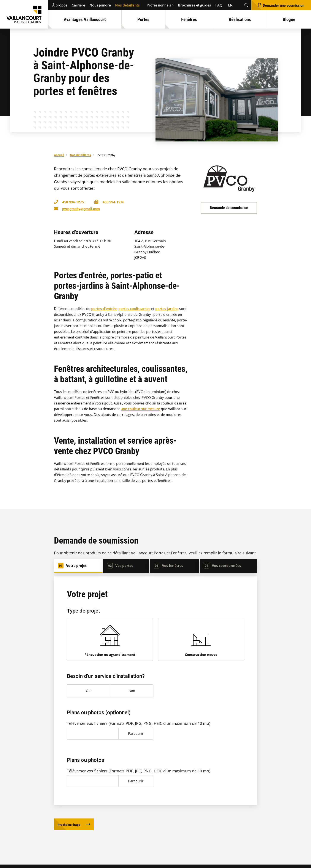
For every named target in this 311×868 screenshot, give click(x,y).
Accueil (59, 155)
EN (230, 5)
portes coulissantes (134, 309)
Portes (143, 19)
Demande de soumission (229, 208)
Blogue (289, 19)
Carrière (78, 5)
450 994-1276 (113, 202)
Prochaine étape (72, 827)
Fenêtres (189, 19)
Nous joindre (100, 5)
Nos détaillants (127, 5)
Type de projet (83, 611)
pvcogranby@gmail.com (81, 209)
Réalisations (240, 19)
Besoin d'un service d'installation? (106, 678)
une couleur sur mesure (140, 409)
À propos (60, 5)
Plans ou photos (86, 762)
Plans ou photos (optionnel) (99, 715)
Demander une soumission (284, 6)
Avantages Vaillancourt (85, 19)
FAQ (219, 5)
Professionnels (159, 5)
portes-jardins (167, 309)
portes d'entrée (104, 309)
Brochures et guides (194, 5)
